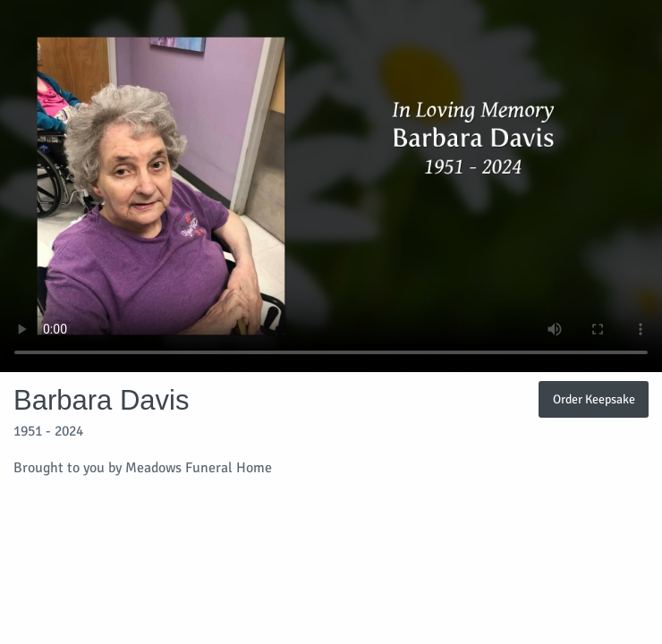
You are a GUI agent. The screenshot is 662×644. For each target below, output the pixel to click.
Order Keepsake (594, 399)
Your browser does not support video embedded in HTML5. (331, 186)
